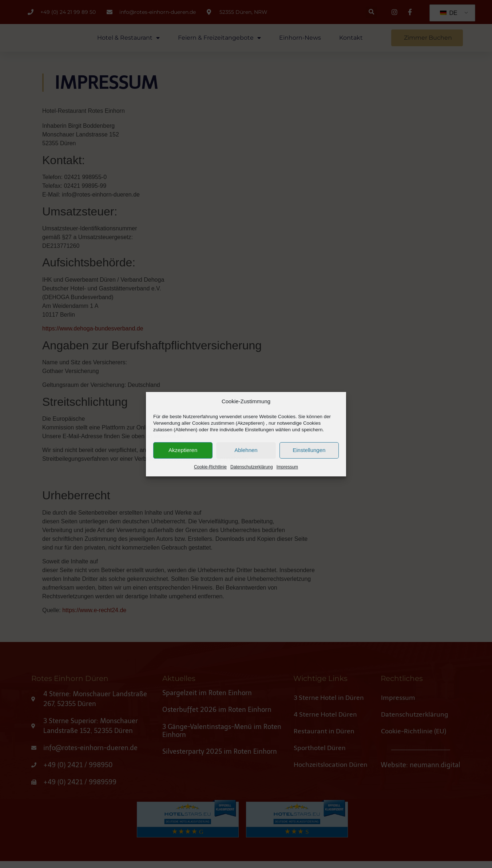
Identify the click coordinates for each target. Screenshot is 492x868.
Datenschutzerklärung (252, 471)
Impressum (287, 471)
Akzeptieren (183, 454)
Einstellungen (309, 454)
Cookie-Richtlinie (210, 471)
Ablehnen (246, 454)
